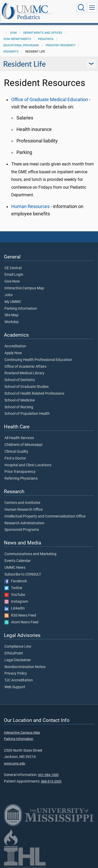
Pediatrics (28, 17)
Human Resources (30, 206)
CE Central (13, 268)
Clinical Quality (16, 452)
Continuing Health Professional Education (38, 360)
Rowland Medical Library (24, 373)
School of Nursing (19, 407)
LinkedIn (15, 608)
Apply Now (13, 353)
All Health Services (19, 438)
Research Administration (24, 523)
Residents (11, 52)
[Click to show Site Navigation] (92, 8)
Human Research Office (24, 510)
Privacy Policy (16, 674)
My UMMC (13, 302)
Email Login (14, 275)
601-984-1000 (48, 775)
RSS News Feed (20, 616)
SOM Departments (17, 39)
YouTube (15, 595)
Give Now (12, 281)
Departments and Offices (43, 33)
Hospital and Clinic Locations (28, 465)
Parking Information (21, 309)
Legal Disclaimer (18, 660)
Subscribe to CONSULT (23, 574)
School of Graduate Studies (27, 387)
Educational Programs (21, 45)
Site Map (11, 315)
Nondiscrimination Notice (25, 667)
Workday (12, 322)
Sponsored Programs (22, 530)
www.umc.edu (15, 763)
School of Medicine (20, 400)
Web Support (15, 687)
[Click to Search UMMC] (81, 8)
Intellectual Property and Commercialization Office (45, 516)
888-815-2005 (51, 781)
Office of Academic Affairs (25, 367)
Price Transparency (20, 472)
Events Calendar (18, 561)
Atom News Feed (21, 622)
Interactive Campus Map (24, 288)
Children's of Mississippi (23, 445)
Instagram (16, 602)
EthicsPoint (14, 653)
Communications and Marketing (30, 554)
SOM (13, 33)
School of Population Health (27, 414)
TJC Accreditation (19, 680)
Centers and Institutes (22, 503)
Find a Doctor (15, 458)
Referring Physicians (21, 479)
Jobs (8, 295)
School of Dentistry (20, 380)
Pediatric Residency (61, 45)
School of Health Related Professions (34, 394)
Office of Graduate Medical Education (50, 100)
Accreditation (15, 346)
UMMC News (15, 568)
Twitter (13, 588)
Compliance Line (18, 647)
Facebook (16, 581)
